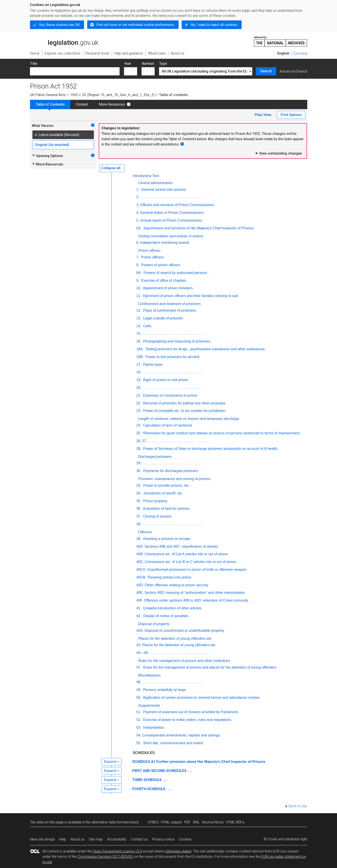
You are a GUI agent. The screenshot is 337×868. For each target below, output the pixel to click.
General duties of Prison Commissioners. (172, 213)
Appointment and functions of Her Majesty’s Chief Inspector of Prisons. (199, 228)
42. (139, 616)
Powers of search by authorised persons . (176, 273)
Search (266, 71)
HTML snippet (171, 822)
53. (139, 727)
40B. (140, 554)
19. (139, 380)
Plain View (263, 115)
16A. (140, 349)
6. (138, 243)
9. (138, 280)
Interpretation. (154, 727)
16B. (140, 357)
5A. (139, 228)
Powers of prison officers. (161, 265)
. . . (190, 771)
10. (139, 288)
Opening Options (47, 156)
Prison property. (155, 501)
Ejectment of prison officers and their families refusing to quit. (191, 296)
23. (139, 411)
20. (139, 388)
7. (138, 257)
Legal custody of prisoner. (163, 318)
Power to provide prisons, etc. (166, 485)
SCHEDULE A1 (144, 762)
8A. (139, 273)
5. (138, 220)
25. (139, 433)
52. (139, 720)
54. (139, 735)
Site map (96, 839)
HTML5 (153, 822)
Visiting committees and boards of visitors (171, 236)
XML (196, 822)
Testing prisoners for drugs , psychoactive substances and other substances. (205, 349)
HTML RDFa (235, 822)
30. (139, 471)
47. (139, 667)
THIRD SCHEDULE (147, 780)
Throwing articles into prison (169, 577)
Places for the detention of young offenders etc (175, 639)
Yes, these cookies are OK (59, 25)
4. (138, 213)
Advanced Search (293, 71)
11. (139, 296)
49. (139, 690)
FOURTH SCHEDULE (149, 789)
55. (139, 743)
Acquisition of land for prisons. (166, 509)
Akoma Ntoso (213, 822)
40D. (140, 585)
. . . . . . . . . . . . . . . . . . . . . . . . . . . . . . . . (171, 197)
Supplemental (149, 706)
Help (63, 839)
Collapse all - (112, 168)
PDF (187, 822)
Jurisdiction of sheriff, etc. (163, 493)
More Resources (112, 104)
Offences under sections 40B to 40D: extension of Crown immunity (196, 600)
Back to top (298, 806)
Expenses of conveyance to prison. (170, 395)
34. (139, 493)
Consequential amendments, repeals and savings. (182, 735)
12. (139, 310)
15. (139, 334)
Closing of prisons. (157, 516)
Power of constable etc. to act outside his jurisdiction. (184, 411)
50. (139, 698)
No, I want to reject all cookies (214, 25)
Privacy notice (163, 839)
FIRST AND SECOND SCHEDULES (159, 771)
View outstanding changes (278, 153)
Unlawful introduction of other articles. (172, 608)
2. (138, 197)
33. (139, 485)
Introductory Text (146, 176)
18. (139, 372)
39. (139, 539)
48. (139, 682)
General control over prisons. (164, 190)
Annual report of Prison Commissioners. (172, 220)
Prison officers (149, 251)
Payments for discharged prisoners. (171, 471)
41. (139, 608)
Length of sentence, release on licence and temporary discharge (189, 419)
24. (139, 425)
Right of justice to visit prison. (166, 380)
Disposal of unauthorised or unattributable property (184, 631)
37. (139, 516)
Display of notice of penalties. (166, 616)
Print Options (291, 115)
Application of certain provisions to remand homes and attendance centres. (201, 698)
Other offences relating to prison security (176, 585)
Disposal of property (154, 624)
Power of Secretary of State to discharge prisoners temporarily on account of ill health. (210, 449)
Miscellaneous (149, 675)
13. (139, 318)
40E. (140, 593)
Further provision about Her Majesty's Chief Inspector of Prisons (211, 762)
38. (139, 524)
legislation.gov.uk (64, 41)
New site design (42, 839)
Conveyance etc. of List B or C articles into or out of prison (190, 562)
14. (139, 326)
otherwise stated (178, 851)
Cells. (147, 326)
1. (138, 190)
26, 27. (142, 441)
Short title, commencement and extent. (173, 743)
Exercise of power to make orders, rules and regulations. (187, 720)
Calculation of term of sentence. (168, 425)
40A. (140, 546)
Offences (145, 532)
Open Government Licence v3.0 (117, 851)
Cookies (185, 839)
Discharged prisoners (155, 457)
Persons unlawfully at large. (164, 690)
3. (138, 205)
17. (139, 365)
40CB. (141, 577)
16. (139, 341)
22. (139, 403)
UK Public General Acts (48, 95)
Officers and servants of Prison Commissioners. (178, 205)
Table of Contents (50, 104)
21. (139, 395)
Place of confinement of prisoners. (169, 310)
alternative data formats (110, 822)
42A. (140, 631)
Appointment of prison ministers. (168, 288)
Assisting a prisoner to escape (166, 539)
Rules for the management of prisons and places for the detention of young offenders (209, 667)
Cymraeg (300, 53)
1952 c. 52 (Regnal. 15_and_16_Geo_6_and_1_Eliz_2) (112, 95)
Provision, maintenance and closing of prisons (174, 479)
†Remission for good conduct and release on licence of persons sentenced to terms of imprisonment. (221, 433)
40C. (140, 562)
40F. (140, 600)
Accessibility (117, 839)
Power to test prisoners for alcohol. (172, 357)
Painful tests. (153, 365)
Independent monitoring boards (165, 243)
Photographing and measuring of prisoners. (177, 341)
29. (139, 463)
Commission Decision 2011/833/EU (105, 857)
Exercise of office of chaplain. (164, 280)
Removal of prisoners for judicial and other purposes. (184, 403)
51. (139, 712)
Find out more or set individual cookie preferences (135, 25)
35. (139, 501)
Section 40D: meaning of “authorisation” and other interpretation (195, 593)
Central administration (156, 183)
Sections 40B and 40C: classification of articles (181, 546)
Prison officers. (152, 257)
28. (139, 449)
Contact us (139, 839)
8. (138, 265)
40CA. (141, 570)
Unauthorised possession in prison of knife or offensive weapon (197, 570)
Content (82, 104)
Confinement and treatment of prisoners (169, 304)
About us (77, 839)
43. (139, 645)
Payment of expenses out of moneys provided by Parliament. (191, 712)
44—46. (143, 653)
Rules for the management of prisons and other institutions (184, 661)
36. (139, 509)
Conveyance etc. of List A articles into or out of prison (186, 554)
